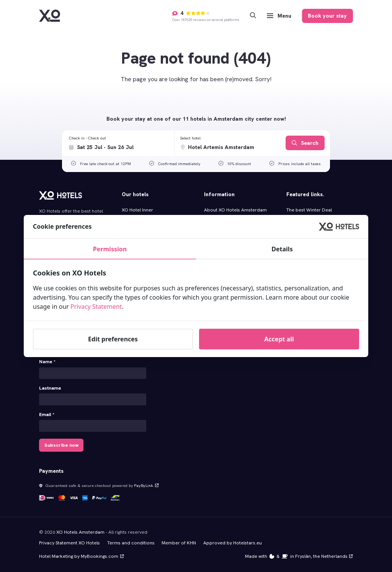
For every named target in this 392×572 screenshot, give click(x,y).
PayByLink (146, 485)
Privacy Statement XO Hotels (69, 542)
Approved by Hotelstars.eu (233, 542)
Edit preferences (113, 339)
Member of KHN (179, 542)
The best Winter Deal (309, 210)
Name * (47, 362)
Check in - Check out (87, 138)
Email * (47, 415)
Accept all (279, 339)
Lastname (50, 388)
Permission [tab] (110, 249)
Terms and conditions (131, 542)
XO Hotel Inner (137, 210)
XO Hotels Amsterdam (80, 532)
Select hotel (190, 138)
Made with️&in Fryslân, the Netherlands (299, 556)
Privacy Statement (96, 307)
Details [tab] (282, 249)
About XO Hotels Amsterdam (235, 210)
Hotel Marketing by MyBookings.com (81, 556)
